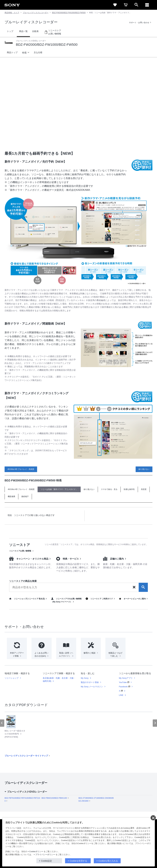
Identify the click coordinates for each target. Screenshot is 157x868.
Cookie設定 (47, 861)
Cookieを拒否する (78, 861)
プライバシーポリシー (45, 855)
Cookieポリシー (36, 852)
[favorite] (115, 5)
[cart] (126, 5)
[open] (136, 5)
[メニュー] (147, 5)
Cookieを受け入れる (108, 861)
